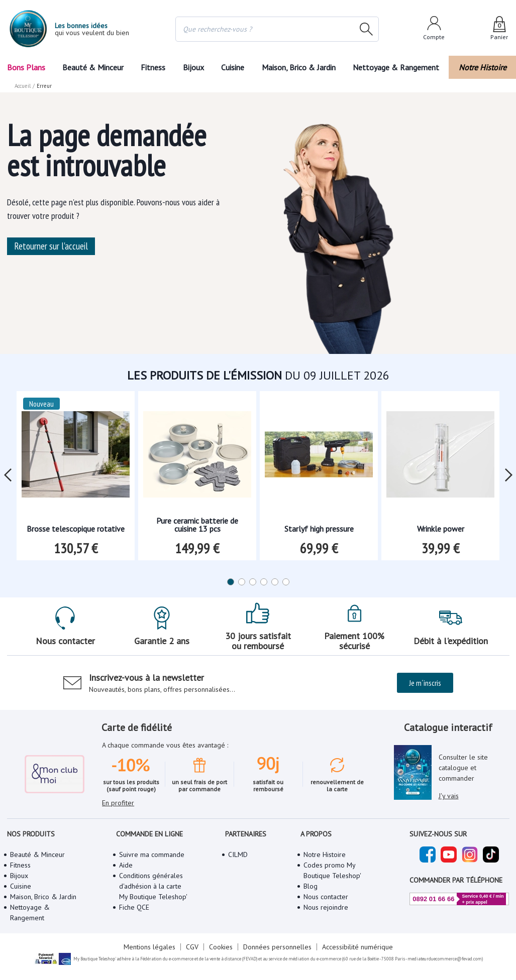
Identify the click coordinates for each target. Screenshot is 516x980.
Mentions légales (149, 947)
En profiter (118, 803)
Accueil (23, 86)
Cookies (221, 947)
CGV (192, 947)
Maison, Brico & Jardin (299, 67)
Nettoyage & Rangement (396, 67)
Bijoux (193, 67)
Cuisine (233, 67)
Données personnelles (277, 947)
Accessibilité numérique (357, 947)
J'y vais (449, 796)
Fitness (153, 67)
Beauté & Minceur (93, 67)
